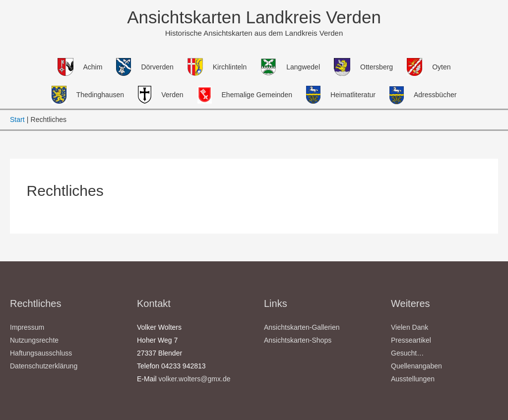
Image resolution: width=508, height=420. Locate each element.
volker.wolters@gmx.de (195, 379)
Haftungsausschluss (41, 353)
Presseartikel (411, 340)
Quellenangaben (416, 366)
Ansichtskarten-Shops (298, 340)
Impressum (27, 327)
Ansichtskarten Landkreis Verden (254, 17)
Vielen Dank (410, 327)
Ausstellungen (413, 379)
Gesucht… (407, 353)
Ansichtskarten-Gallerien (302, 327)
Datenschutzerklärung (44, 366)
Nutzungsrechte (34, 340)
